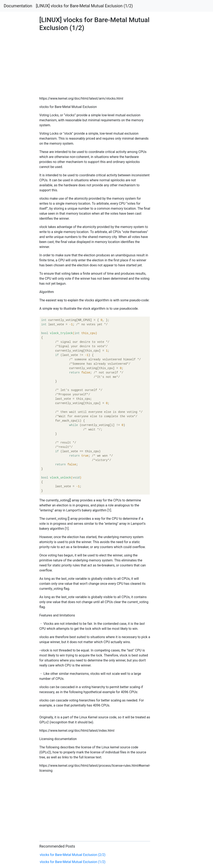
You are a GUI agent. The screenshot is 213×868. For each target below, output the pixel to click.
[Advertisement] (172, 236)
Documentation (18, 6)
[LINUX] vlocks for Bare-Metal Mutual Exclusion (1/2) (84, 6)
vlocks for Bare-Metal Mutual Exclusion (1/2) (73, 862)
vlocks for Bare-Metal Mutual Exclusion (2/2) (73, 855)
